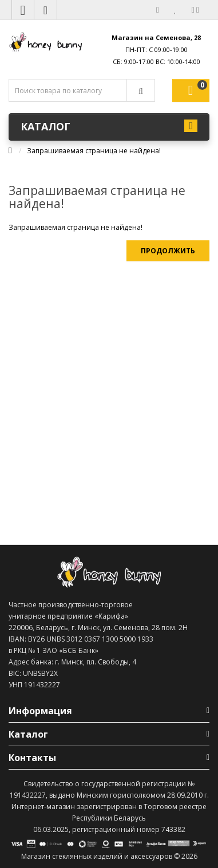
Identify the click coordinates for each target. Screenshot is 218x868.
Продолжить (168, 251)
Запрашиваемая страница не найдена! (94, 151)
